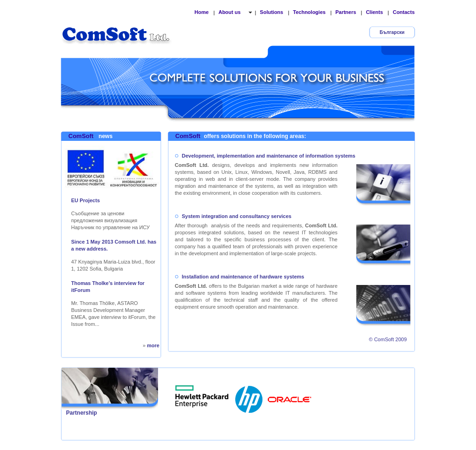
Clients (374, 12)
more (153, 345)
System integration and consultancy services (237, 216)
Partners (346, 12)
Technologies (309, 12)
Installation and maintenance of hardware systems (243, 277)
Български (392, 32)
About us (230, 12)
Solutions (271, 12)
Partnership (82, 413)
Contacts (404, 12)
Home (202, 12)
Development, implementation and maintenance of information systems (268, 156)
